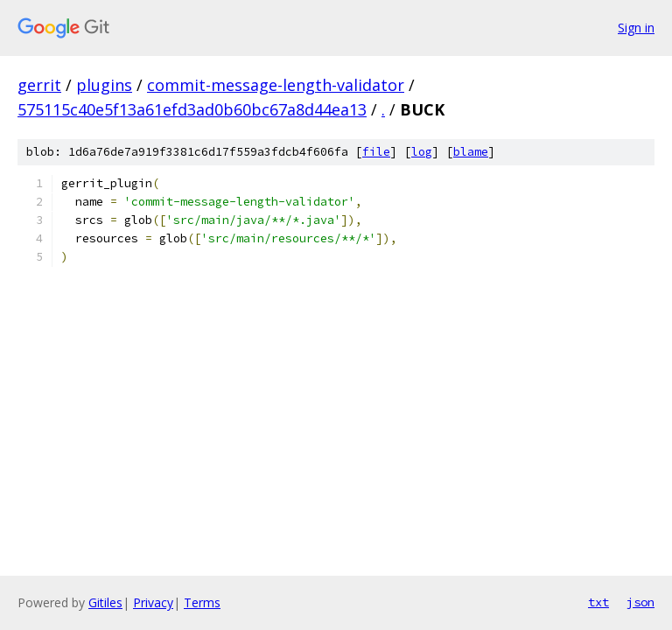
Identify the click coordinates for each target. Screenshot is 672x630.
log (422, 152)
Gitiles (105, 602)
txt (598, 602)
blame (471, 152)
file (376, 152)
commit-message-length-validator (276, 85)
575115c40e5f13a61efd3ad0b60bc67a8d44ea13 (192, 109)
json (640, 602)
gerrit (39, 85)
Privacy (153, 602)
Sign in (636, 28)
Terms (202, 602)
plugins (104, 85)
